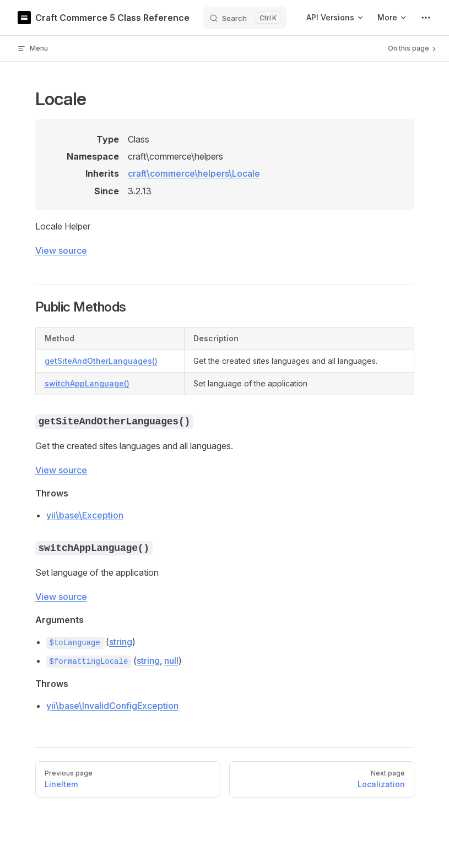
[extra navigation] (426, 18)
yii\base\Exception (85, 515)
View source (61, 250)
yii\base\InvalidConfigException (112, 706)
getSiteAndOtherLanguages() (101, 361)
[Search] (245, 18)
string (121, 642)
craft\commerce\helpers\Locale (194, 173)
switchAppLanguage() (87, 383)
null (171, 660)
